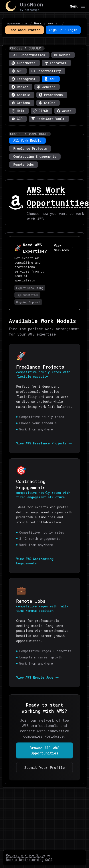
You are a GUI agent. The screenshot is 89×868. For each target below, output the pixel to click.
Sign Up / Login (63, 30)
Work (38, 23)
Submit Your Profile (44, 767)
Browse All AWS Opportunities (44, 750)
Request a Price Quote (26, 855)
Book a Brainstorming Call (29, 860)
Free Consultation (25, 30)
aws (51, 23)
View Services (64, 248)
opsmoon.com (17, 23)
